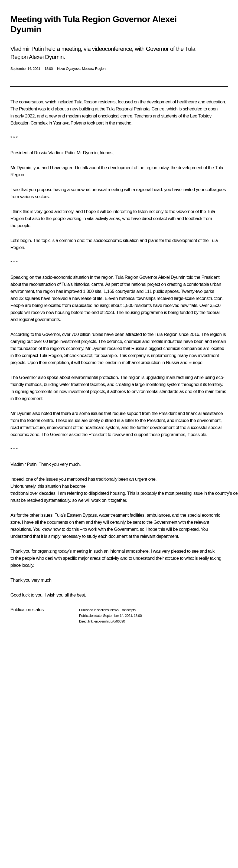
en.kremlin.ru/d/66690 (110, 621)
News (114, 610)
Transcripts (128, 610)
